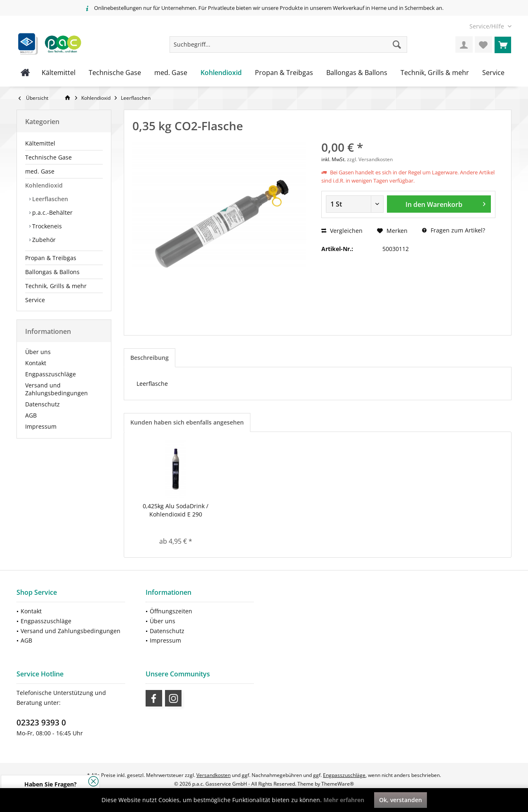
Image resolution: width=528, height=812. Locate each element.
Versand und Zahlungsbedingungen (57, 389)
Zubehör (43, 240)
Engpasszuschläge (51, 374)
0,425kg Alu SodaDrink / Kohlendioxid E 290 (176, 510)
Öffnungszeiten (171, 611)
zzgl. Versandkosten (370, 159)
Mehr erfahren (344, 800)
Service (35, 300)
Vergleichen (342, 231)
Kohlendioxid (44, 185)
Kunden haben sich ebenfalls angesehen (187, 422)
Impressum (41, 426)
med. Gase (40, 171)
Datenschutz (42, 404)
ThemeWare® (338, 784)
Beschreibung (150, 358)
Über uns (38, 352)
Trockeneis (46, 226)
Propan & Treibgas (51, 258)
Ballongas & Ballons (52, 272)
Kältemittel (40, 143)
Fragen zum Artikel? (454, 230)
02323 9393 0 (41, 723)
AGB (31, 415)
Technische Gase (48, 157)
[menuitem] (487, 26)
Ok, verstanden (401, 800)
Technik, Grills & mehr (56, 286)
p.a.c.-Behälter (52, 212)
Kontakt (36, 363)
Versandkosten (213, 775)
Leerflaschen (49, 199)
